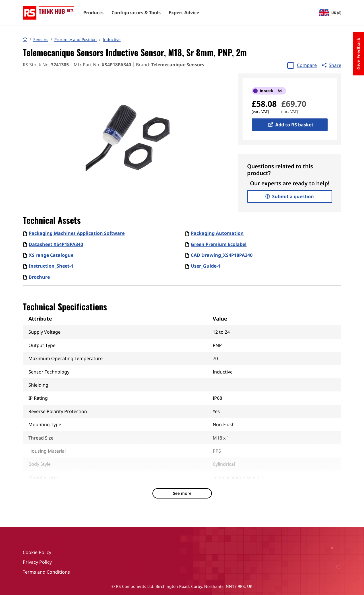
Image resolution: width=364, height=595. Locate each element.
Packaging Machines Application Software (77, 233)
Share (332, 65)
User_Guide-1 (206, 266)
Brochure (39, 277)
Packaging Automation (217, 233)
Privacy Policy (37, 562)
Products (93, 13)
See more (182, 493)
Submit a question (290, 196)
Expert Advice (184, 13)
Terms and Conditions (46, 572)
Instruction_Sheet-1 (51, 266)
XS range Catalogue (51, 255)
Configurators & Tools (136, 13)
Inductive (112, 40)
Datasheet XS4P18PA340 (56, 244)
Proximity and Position (76, 40)
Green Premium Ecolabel (219, 244)
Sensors (41, 40)
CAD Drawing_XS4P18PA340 (222, 255)
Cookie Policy (37, 552)
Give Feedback (359, 54)
